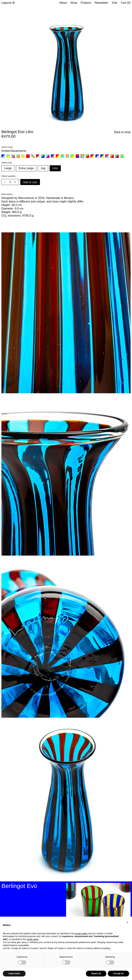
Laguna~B (8, 3)
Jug (43, 168)
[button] (127, 922)
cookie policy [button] (32, 939)
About (63, 3)
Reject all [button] (96, 973)
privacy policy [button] (81, 934)
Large (8, 168)
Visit (115, 3)
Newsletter (102, 3)
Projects (86, 3)
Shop (74, 3)
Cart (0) (126, 3)
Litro (55, 168)
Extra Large (26, 168)
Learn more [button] (14, 973)
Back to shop (123, 132)
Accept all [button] (118, 973)
